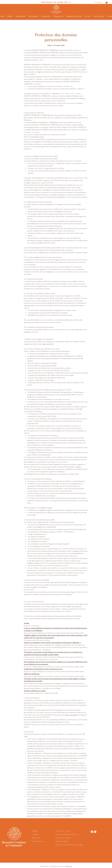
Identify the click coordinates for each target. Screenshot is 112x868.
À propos (35, 834)
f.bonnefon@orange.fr (36, 137)
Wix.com (69, 866)
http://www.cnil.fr (71, 715)
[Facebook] (92, 832)
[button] (107, 2)
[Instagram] (95, 832)
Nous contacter (38, 841)
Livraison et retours (63, 831)
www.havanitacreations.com (41, 57)
